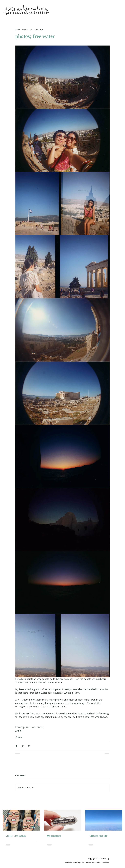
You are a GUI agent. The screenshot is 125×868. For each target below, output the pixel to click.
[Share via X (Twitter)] (23, 746)
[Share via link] (29, 746)
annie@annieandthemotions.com (86, 863)
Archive (19, 737)
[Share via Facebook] (17, 746)
